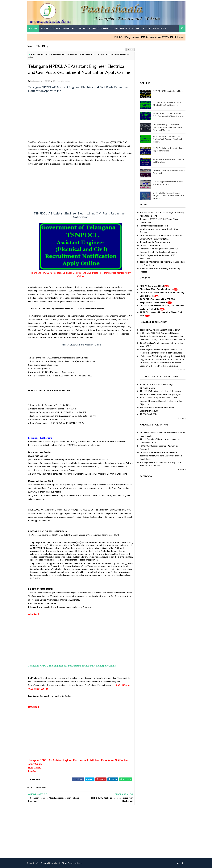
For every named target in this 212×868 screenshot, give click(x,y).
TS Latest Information (42, 54)
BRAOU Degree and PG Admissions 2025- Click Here (154, 37)
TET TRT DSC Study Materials (58, 28)
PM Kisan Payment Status (129, 28)
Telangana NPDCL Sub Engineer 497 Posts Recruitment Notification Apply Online (72, 666)
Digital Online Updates (72, 863)
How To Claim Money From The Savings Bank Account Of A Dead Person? (167, 139)
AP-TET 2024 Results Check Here (168, 91)
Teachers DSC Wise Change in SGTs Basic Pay (160, 330)
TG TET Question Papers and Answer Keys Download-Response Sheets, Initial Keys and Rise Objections (161, 401)
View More (182, 370)
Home (34, 28)
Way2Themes (42, 863)
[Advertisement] (81, 121)
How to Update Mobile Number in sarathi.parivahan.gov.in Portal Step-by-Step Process (159, 229)
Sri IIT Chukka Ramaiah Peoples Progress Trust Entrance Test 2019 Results (168, 196)
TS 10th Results (156, 28)
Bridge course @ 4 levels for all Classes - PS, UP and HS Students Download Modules (168, 127)
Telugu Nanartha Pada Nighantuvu (155, 242)
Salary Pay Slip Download (94, 28)
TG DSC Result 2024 (149, 414)
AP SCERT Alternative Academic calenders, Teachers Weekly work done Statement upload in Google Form (161, 456)
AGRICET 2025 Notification (152, 245)
